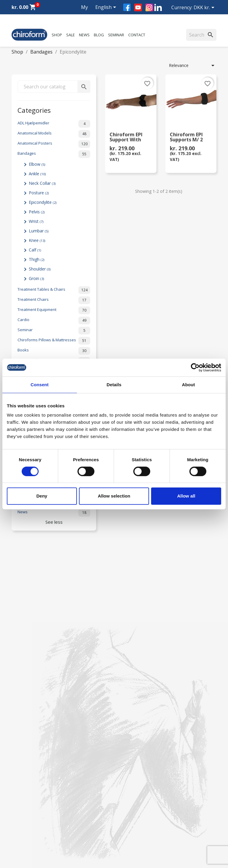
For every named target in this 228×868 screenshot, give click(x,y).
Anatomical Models (54, 134)
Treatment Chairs (54, 300)
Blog (99, 35)
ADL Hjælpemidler (54, 124)
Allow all (186, 496)
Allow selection (114, 496)
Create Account (26, 767)
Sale (71, 35)
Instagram (149, 7)
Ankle (37, 174)
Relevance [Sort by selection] (193, 65)
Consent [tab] (40, 385)
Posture (39, 193)
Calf (35, 250)
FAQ (123, 714)
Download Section (29, 751)
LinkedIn (158, 7)
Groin (36, 278)
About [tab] (189, 385)
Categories (34, 110)
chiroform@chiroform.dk (35, 842)
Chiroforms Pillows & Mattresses (54, 341)
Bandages (54, 154)
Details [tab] (114, 385)
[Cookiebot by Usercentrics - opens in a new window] (195, 367)
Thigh (37, 259)
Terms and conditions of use (146, 751)
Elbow (37, 164)
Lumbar (39, 231)
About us (127, 698)
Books (54, 351)
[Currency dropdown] (205, 8)
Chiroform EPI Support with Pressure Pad (126, 137)
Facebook (127, 7)
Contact (137, 35)
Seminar (116, 35)
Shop (57, 35)
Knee (37, 240)
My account (79, 14)
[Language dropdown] (107, 8)
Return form (130, 759)
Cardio (54, 320)
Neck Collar (42, 183)
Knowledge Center (29, 743)
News (84, 35)
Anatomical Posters (54, 144)
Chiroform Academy (31, 706)
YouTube (138, 7)
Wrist (36, 221)
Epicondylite (43, 202)
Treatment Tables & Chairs (54, 290)
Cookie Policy (131, 767)
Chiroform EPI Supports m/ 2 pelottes (186, 137)
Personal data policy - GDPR (146, 743)
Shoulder (40, 269)
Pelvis (37, 212)
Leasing (19, 759)
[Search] (201, 35)
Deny (42, 496)
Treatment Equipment (54, 310)
